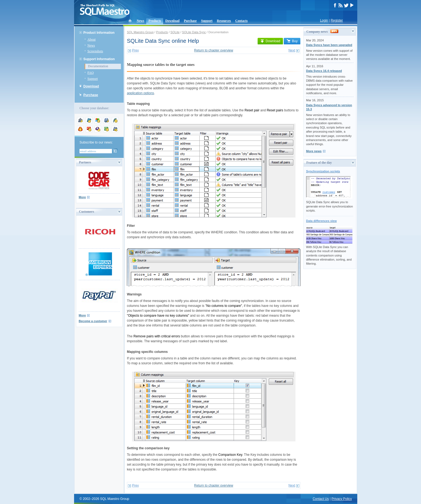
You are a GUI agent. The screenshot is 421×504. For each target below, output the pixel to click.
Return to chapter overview (214, 50)
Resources (224, 21)
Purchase (190, 21)
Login (324, 20)
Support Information (99, 59)
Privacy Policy (342, 499)
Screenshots (95, 51)
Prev (135, 50)
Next (292, 50)
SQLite (175, 32)
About (91, 39)
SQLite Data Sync (194, 32)
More (82, 197)
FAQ (91, 73)
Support (207, 21)
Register (337, 20)
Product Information (99, 33)
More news (314, 151)
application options (140, 93)
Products (155, 21)
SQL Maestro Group (140, 32)
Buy (292, 41)
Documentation (98, 66)
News (140, 21)
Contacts (241, 21)
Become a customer (93, 321)
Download (172, 21)
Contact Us (321, 499)
